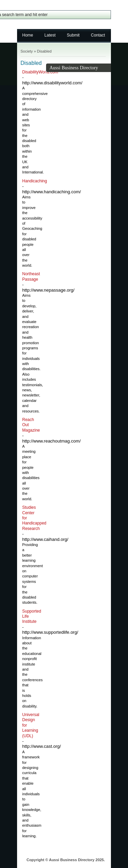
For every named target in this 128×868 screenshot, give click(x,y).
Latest (50, 35)
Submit (73, 35)
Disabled (44, 51)
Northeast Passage (31, 276)
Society (27, 51)
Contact (98, 35)
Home (28, 35)
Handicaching (35, 181)
